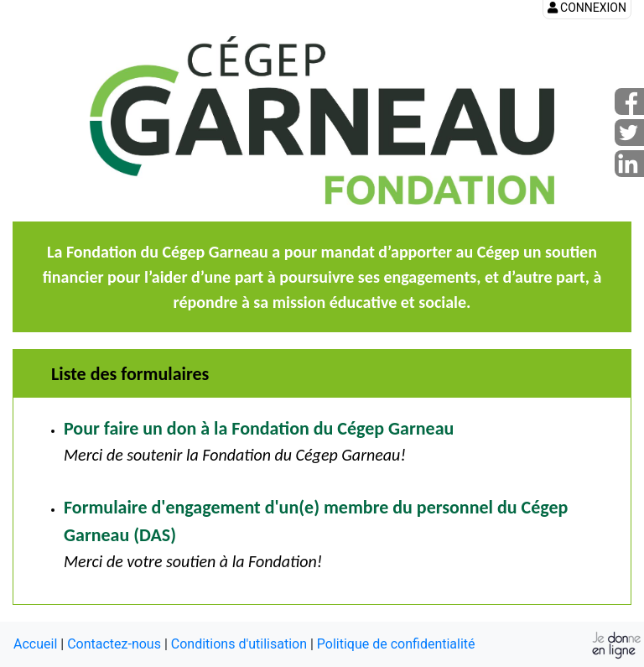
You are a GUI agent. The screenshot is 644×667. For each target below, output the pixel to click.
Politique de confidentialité (396, 644)
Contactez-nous (114, 644)
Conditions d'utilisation (239, 644)
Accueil (35, 644)
